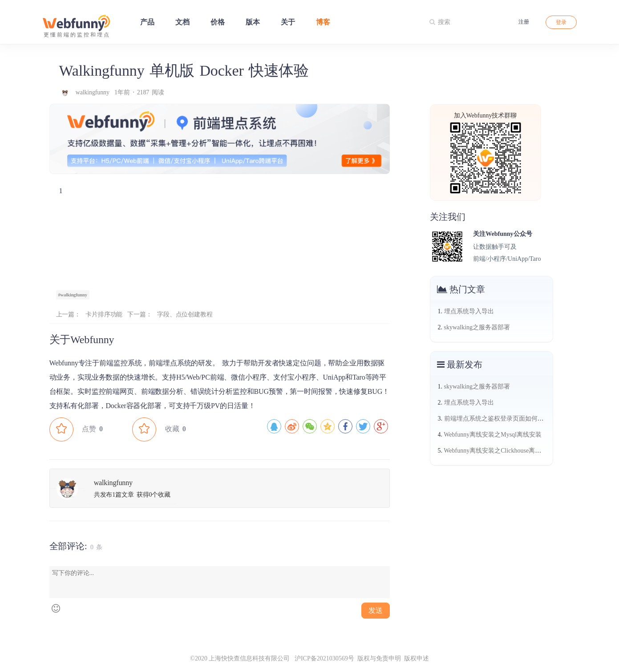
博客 (323, 22)
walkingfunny (94, 92)
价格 (218, 22)
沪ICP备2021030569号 (322, 658)
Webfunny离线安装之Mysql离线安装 (493, 435)
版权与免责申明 (379, 658)
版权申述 (417, 658)
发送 (376, 610)
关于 (288, 22)
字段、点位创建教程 (185, 314)
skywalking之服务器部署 (477, 327)
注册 (524, 22)
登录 (561, 22)
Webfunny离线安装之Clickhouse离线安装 (499, 451)
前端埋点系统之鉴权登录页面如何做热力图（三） (513, 419)
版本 (253, 22)
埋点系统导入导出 (469, 311)
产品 (147, 22)
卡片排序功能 (104, 314)
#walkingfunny (73, 295)
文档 (182, 22)
